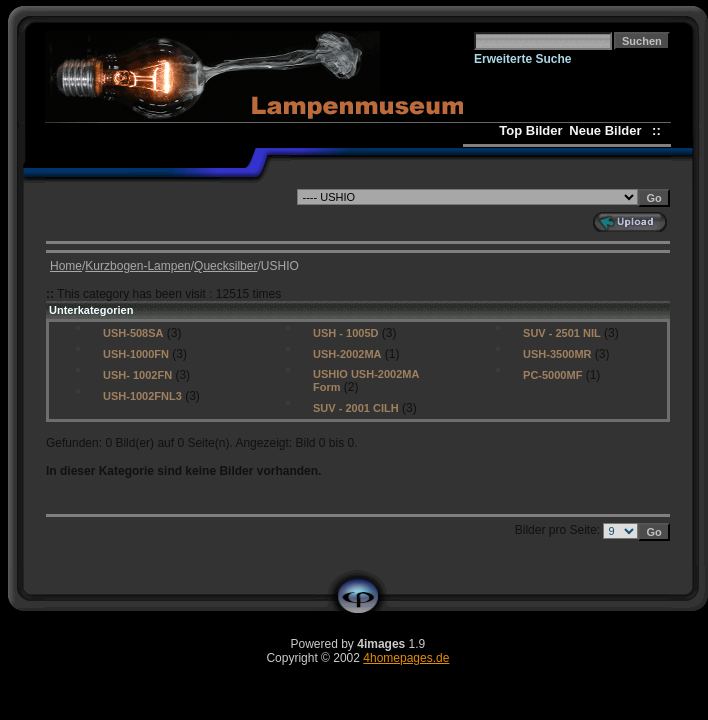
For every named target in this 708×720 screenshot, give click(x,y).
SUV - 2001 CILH (356, 408)
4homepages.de (406, 658)
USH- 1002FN (137, 375)
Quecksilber (225, 266)
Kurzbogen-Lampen (137, 266)
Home (66, 266)
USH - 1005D (345, 333)
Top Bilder (530, 130)
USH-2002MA (347, 354)
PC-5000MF (552, 375)
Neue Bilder (608, 130)
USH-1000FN (136, 354)
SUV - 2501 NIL (562, 333)
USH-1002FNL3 (142, 396)
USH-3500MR (557, 354)
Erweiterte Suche (522, 59)
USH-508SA (133, 333)
